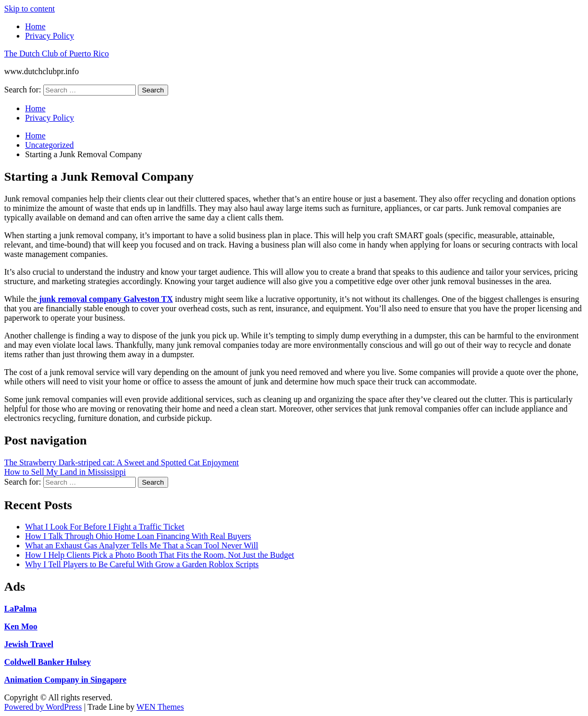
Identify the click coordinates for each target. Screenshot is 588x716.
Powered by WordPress (43, 707)
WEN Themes (160, 707)
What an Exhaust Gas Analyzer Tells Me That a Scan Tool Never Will (142, 545)
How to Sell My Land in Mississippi (65, 472)
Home (35, 26)
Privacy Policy (50, 36)
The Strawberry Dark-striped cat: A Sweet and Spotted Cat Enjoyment (121, 462)
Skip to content (30, 9)
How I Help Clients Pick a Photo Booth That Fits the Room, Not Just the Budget (160, 555)
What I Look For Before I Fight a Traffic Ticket (105, 527)
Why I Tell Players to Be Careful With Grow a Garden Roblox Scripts (142, 564)
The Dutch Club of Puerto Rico (56, 54)
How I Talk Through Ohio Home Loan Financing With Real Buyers (138, 536)
